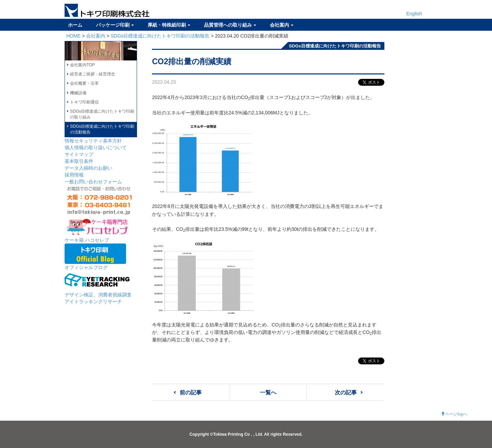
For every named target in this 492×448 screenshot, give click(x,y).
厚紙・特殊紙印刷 (169, 25)
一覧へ (268, 393)
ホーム (75, 25)
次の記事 (346, 393)
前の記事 (191, 393)
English (414, 14)
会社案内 (282, 25)
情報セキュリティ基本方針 (93, 141)
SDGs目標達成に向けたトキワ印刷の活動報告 (160, 36)
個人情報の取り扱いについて (96, 148)
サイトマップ (79, 154)
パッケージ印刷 (115, 25)
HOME (73, 36)
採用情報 (74, 175)
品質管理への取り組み (230, 25)
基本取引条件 (79, 161)
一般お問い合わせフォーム (93, 182)
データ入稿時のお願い (88, 168)
